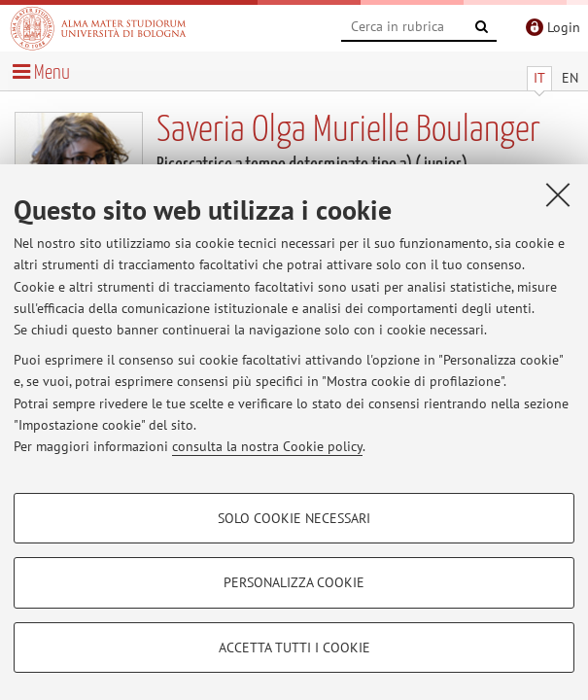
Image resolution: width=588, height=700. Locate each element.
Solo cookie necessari (294, 518)
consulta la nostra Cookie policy (267, 446)
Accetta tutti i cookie (294, 647)
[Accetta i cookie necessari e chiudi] (558, 194)
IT (539, 78)
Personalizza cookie (294, 582)
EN (570, 78)
